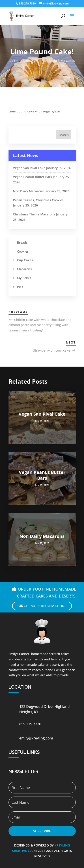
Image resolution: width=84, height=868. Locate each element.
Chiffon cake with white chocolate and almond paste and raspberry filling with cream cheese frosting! (40, 325)
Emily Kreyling (25, 61)
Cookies (23, 251)
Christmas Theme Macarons (34, 214)
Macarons (24, 269)
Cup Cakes (25, 260)
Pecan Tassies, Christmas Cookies (38, 200)
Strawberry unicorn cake (52, 350)
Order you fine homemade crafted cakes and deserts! (47, 592)
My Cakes (68, 61)
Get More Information (44, 606)
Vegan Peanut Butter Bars (32, 177)
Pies (20, 287)
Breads (22, 242)
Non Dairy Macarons (28, 191)
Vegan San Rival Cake (29, 168)
